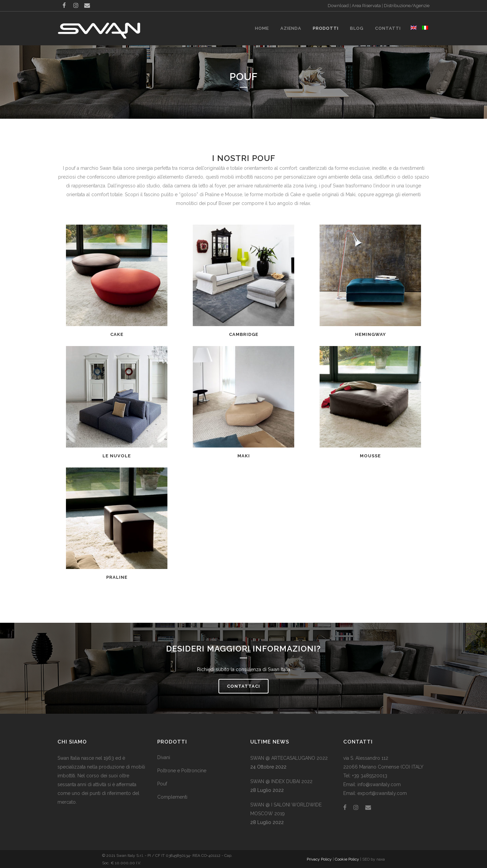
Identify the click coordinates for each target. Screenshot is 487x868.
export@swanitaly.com (382, 793)
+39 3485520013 (370, 776)
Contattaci (243, 686)
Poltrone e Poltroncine (182, 771)
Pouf (162, 784)
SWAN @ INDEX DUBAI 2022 (281, 781)
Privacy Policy (319, 859)
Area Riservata (366, 6)
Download (338, 6)
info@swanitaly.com (379, 784)
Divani (164, 757)
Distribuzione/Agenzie (407, 6)
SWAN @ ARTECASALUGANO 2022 (289, 758)
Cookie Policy (347, 859)
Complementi (172, 797)
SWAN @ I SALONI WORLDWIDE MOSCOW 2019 (286, 809)
